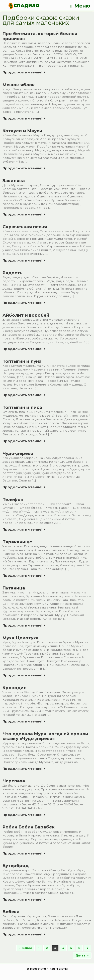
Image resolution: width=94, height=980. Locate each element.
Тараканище (17, 542)
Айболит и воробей (26, 315)
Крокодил (15, 688)
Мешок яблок (19, 85)
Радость (12, 273)
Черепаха (14, 781)
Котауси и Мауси (22, 131)
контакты (59, 968)
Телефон (13, 500)
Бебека (11, 912)
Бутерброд (16, 866)
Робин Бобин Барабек (29, 827)
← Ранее (25, 948)
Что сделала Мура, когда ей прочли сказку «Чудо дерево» (45, 736)
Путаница (14, 588)
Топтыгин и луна (22, 361)
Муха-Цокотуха (21, 638)
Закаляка (14, 181)
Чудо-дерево (18, 453)
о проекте (36, 968)
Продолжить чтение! (24, 72)
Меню (80, 6)
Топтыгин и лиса (22, 407)
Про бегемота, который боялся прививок (40, 36)
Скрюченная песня (25, 227)
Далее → (82, 955)
